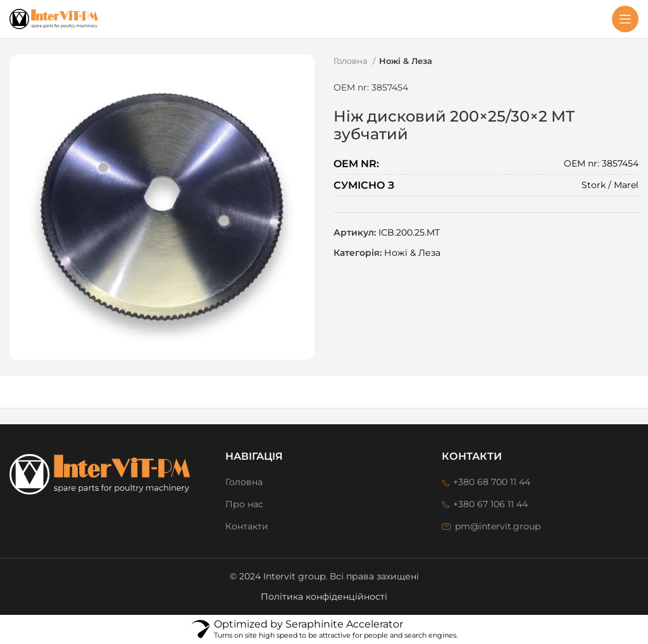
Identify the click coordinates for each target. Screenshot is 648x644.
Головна (352, 61)
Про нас (244, 504)
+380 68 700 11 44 (492, 482)
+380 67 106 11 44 (490, 504)
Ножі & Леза (406, 61)
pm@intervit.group (498, 526)
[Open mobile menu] (625, 19)
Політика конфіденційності (324, 597)
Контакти (247, 526)
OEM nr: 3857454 (371, 87)
